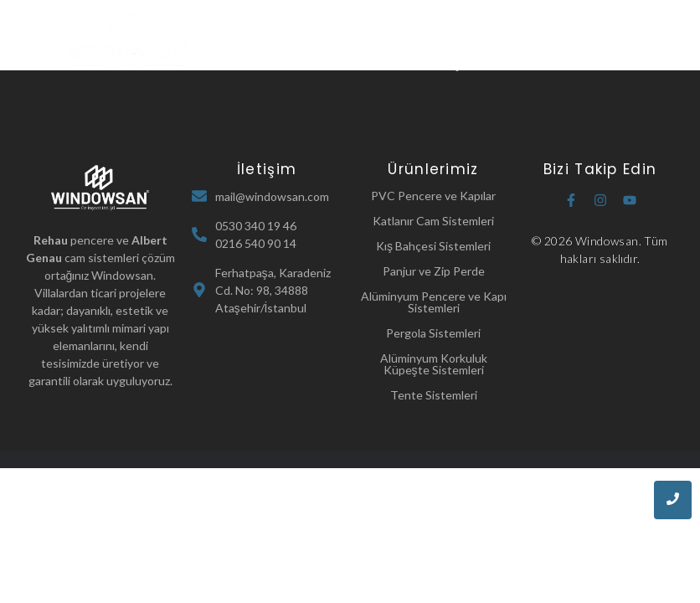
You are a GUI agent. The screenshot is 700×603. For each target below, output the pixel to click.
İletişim (454, 64)
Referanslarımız (369, 64)
